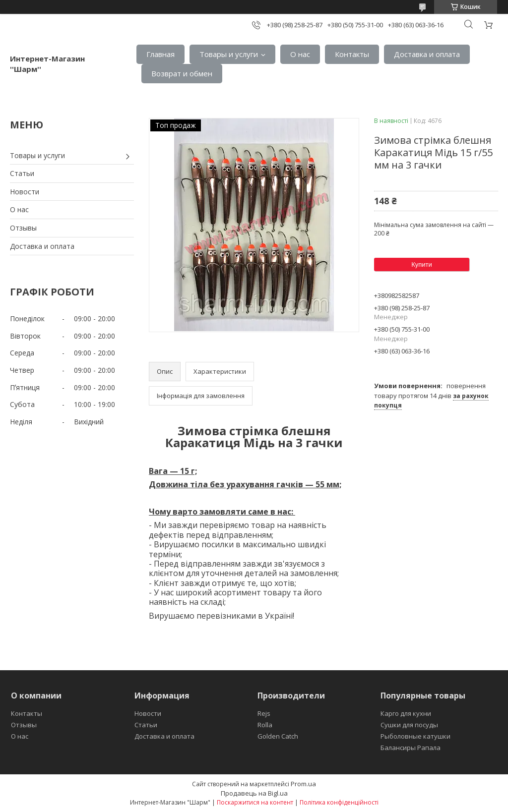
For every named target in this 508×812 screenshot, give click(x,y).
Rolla (265, 725)
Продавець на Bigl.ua (254, 793)
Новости (25, 192)
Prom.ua (303, 784)
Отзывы (23, 228)
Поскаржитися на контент (255, 802)
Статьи (22, 173)
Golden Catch (278, 736)
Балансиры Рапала (411, 748)
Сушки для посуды (409, 725)
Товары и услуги (229, 54)
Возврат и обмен (182, 73)
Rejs (264, 713)
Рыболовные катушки (415, 736)
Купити (422, 264)
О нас (300, 54)
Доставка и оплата (427, 54)
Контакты (352, 54)
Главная (160, 54)
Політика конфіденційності (339, 802)
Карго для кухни (406, 713)
